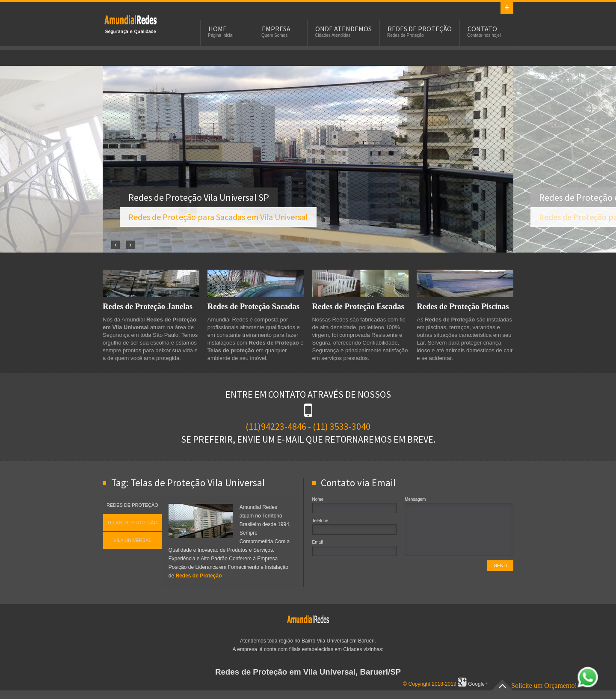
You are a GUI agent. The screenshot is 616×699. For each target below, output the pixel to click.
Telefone (320, 521)
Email (318, 542)
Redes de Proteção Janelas (148, 306)
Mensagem (415, 499)
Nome (318, 499)
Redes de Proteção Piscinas (463, 306)
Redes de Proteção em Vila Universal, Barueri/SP (308, 672)
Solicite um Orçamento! (555, 686)
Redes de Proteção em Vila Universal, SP (130, 24)
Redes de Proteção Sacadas (253, 306)
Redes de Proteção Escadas (358, 306)
